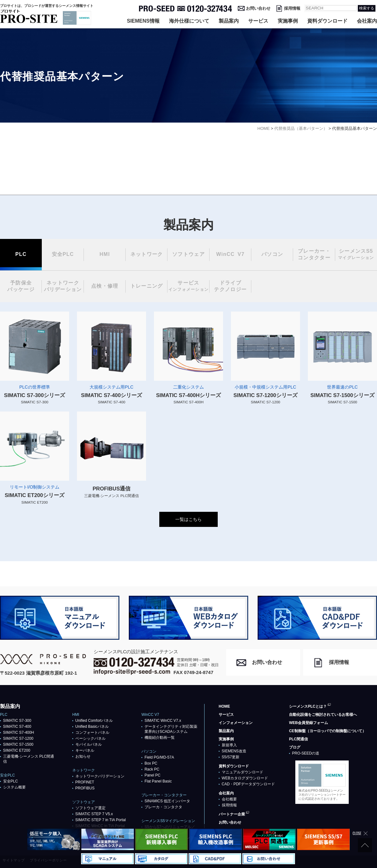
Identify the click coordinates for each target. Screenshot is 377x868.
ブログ (295, 747)
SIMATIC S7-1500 (18, 744)
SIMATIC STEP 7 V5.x (94, 814)
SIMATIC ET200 (17, 750)
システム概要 (14, 787)
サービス (258, 21)
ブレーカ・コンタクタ (163, 807)
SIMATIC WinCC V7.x (163, 721)
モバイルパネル (89, 744)
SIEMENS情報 (143, 21)
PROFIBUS (85, 788)
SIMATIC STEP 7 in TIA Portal (101, 820)
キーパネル (85, 750)
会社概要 (229, 799)
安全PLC (11, 781)
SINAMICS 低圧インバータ (167, 801)
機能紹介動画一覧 (160, 738)
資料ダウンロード (327, 21)
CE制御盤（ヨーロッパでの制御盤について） (328, 731)
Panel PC (153, 775)
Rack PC (152, 769)
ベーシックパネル (90, 738)
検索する (367, 8)
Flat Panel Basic (158, 781)
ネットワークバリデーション (100, 776)
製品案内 (229, 21)
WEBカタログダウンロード (245, 778)
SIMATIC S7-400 (17, 727)
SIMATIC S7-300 (17, 721)
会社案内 (367, 21)
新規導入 (229, 745)
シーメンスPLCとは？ (308, 706)
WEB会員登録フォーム (309, 723)
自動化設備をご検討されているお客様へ (323, 715)
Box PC (151, 763)
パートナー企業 (232, 814)
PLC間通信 (298, 739)
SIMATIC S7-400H (19, 733)
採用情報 (292, 8)
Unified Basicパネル (92, 727)
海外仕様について (189, 21)
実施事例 (288, 21)
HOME (224, 706)
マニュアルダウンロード (243, 772)
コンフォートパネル (92, 733)
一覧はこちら (188, 519)
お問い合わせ (258, 8)
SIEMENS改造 (234, 751)
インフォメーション (236, 723)
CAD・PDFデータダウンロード (248, 784)
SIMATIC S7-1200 (18, 738)
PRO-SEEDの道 (306, 753)
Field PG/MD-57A (159, 757)
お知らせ (83, 756)
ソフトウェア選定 (90, 808)
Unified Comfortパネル (94, 721)
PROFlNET (85, 782)
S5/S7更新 (231, 757)
